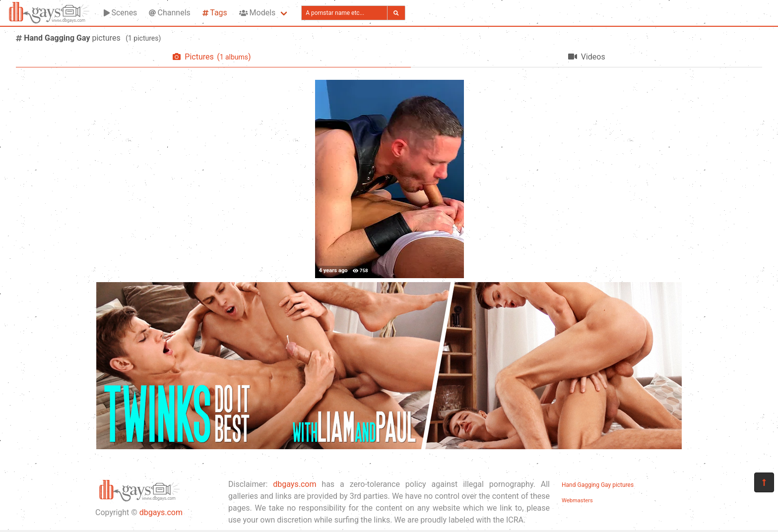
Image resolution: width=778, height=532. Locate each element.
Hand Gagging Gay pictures (598, 485)
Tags (215, 13)
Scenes (120, 13)
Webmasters (577, 501)
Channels (169, 13)
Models (257, 13)
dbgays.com (161, 512)
